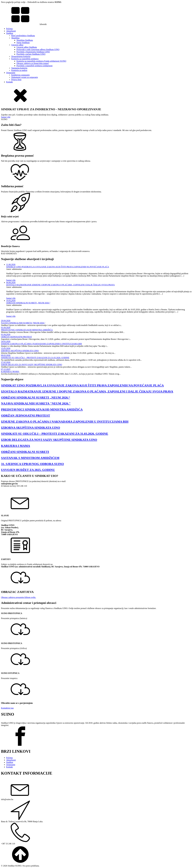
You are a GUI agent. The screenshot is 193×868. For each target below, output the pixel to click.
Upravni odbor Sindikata (27, 47)
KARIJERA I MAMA (10, 372)
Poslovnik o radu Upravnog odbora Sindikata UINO (38, 49)
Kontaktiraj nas (7, 708)
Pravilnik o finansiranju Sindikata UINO (33, 52)
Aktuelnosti (11, 31)
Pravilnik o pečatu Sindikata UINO (31, 54)
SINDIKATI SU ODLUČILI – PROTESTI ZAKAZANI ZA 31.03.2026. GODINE (35, 358)
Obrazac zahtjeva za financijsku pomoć (33, 63)
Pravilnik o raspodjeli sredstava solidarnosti (34, 66)
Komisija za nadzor (19, 70)
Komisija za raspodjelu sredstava (25, 59)
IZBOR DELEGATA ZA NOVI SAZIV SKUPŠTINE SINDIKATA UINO (32, 365)
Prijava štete (16, 80)
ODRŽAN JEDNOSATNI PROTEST (16, 337)
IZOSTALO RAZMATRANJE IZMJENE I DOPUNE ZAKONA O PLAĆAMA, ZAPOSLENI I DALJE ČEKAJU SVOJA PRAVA (60, 285)
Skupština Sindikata (25, 40)
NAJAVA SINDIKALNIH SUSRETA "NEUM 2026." (23, 323)
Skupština (15, 38)
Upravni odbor (17, 45)
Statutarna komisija (19, 68)
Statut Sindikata (23, 43)
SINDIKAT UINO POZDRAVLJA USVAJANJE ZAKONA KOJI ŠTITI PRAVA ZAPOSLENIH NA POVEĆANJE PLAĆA (58, 267)
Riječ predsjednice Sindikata (23, 36)
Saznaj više (6, 117)
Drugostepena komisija (21, 56)
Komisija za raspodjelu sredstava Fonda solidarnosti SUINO (41, 61)
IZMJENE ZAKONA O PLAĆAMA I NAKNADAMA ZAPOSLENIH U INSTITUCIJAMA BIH (41, 344)
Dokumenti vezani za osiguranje (25, 77)
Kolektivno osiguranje (21, 75)
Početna (9, 29)
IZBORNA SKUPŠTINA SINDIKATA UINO (20, 351)
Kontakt (10, 82)
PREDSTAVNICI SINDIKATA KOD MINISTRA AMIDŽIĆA (27, 330)
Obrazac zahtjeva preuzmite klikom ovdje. (18, 597)
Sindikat (10, 33)
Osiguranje (11, 73)
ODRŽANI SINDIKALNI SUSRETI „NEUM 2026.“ (28, 303)
